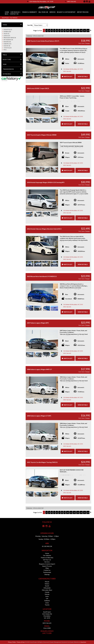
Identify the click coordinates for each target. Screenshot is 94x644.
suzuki (47, 586)
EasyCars (83, 642)
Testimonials (47, 572)
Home (7, 12)
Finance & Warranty (30, 12)
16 (88, 30)
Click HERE (47, 628)
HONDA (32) (7, 32)
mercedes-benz (47, 590)
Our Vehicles (16, 12)
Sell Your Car (43, 12)
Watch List (68, 76)
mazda (47, 594)
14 (81, 30)
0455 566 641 (71, 1)
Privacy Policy (12, 642)
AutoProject (6, 18)
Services (52, 12)
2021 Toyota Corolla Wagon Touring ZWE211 (42, 462)
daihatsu (47, 601)
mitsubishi (47, 588)
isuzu (47, 596)
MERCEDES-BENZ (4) (10, 38)
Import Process (83, 12)
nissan (47, 582)
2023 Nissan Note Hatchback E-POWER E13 (42, 276)
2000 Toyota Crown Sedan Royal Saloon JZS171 (43, 41)
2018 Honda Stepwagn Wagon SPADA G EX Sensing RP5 (46, 182)
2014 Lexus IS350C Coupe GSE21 (38, 88)
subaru (47, 584)
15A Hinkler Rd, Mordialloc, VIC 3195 (40, 1)
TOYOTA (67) (8, 48)
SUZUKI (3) (7, 46)
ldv (47, 598)
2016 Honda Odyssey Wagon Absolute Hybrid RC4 (44, 229)
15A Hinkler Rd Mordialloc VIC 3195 (73, 69)
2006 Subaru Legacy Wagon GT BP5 (39, 416)
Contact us (14, 14)
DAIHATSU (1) (8, 29)
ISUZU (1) (6, 34)
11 (71, 30)
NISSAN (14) (7, 42)
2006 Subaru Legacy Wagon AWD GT (39, 369)
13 (78, 30)
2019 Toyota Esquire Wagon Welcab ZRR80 (42, 135)
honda (47, 592)
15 (85, 30)
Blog (7, 14)
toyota (47, 605)
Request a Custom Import (66, 12)
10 (68, 30)
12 (74, 30)
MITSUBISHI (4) (8, 40)
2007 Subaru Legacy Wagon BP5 (38, 323)
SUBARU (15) (7, 44)
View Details (83, 76)
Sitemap (47, 574)
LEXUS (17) (7, 36)
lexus (47, 603)
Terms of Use (21, 642)
